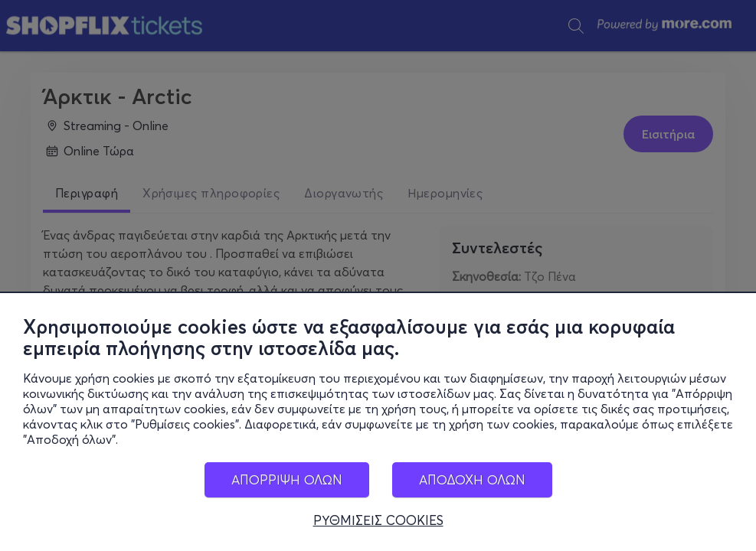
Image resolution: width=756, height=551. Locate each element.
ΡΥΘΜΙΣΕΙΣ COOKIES (378, 520)
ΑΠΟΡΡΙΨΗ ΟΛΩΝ (287, 479)
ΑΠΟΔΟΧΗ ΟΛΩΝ (472, 479)
